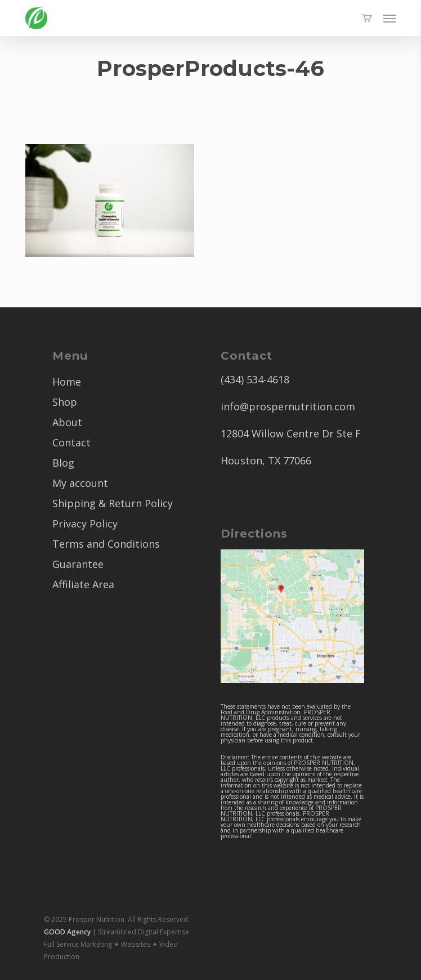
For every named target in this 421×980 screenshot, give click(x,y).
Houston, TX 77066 (266, 460)
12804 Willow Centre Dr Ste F (291, 433)
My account (80, 483)
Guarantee (78, 564)
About (67, 422)
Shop (65, 402)
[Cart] (367, 18)
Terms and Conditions (106, 544)
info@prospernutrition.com (288, 406)
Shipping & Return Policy (113, 503)
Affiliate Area (83, 584)
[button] (389, 18)
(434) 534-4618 (255, 379)
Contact (71, 442)
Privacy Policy (85, 523)
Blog (63, 463)
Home (67, 382)
